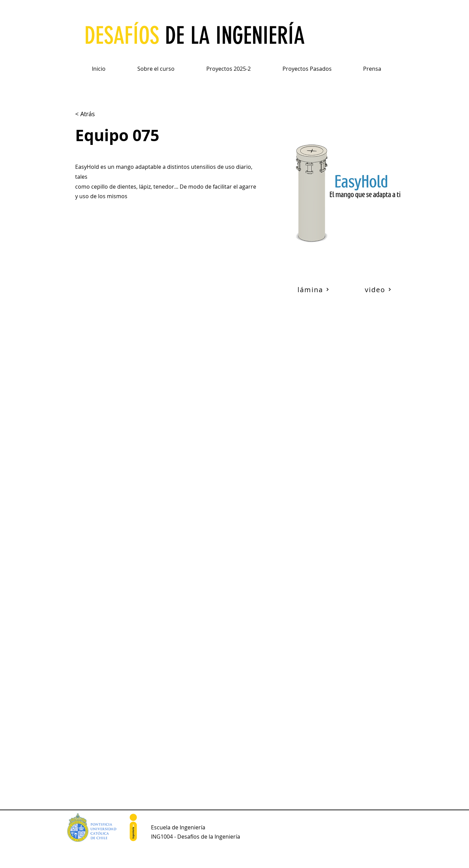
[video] (378, 289)
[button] (156, 66)
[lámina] (314, 289)
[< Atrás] (93, 114)
